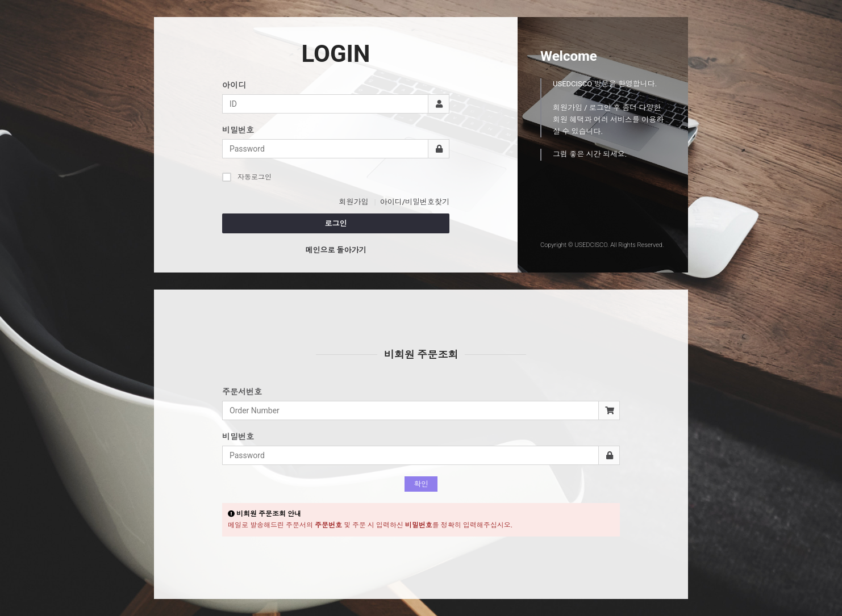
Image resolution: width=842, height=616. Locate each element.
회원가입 (353, 202)
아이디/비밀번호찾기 (415, 202)
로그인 (336, 223)
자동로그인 (247, 177)
